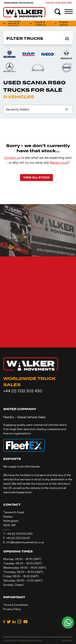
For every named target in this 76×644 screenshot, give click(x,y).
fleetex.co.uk (59, 162)
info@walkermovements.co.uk (25, 542)
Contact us (12, 158)
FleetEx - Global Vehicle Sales (25, 417)
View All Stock (36, 178)
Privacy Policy (12, 609)
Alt (71, 641)
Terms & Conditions (16, 605)
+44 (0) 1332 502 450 (59, 3)
